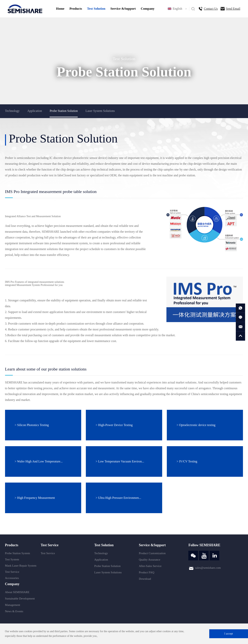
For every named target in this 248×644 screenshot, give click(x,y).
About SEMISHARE (17, 592)
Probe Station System (18, 553)
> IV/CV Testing (187, 461)
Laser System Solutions (100, 111)
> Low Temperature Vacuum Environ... (120, 461)
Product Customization (152, 553)
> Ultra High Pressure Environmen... (118, 498)
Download (145, 579)
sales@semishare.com (208, 568)
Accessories (12, 578)
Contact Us (211, 9)
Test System (12, 559)
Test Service (12, 572)
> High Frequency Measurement (35, 498)
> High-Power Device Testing (114, 425)
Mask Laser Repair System (21, 566)
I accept (229, 634)
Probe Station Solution (64, 111)
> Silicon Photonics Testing (32, 425)
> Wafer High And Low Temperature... (39, 461)
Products (76, 9)
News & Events (14, 611)
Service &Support (123, 9)
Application (35, 111)
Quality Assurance (150, 560)
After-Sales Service (150, 566)
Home (60, 9)
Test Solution (96, 9)
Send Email (233, 9)
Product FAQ (147, 572)
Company (148, 9)
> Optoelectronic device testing (196, 425)
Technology (12, 111)
